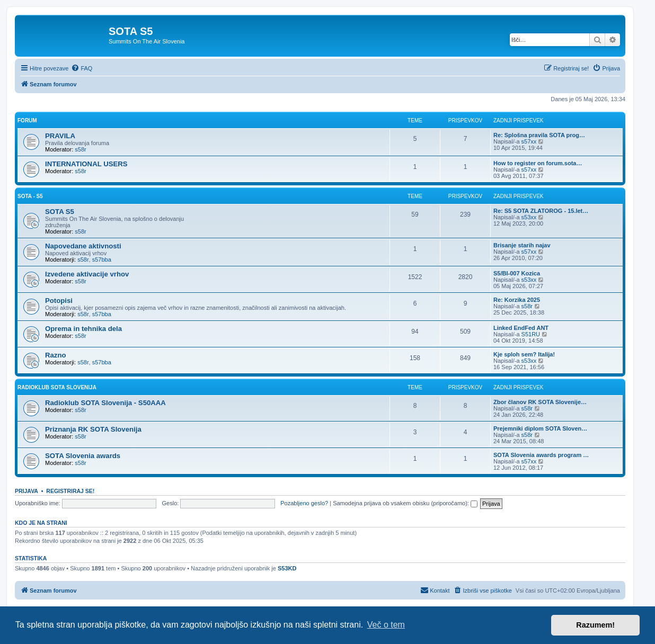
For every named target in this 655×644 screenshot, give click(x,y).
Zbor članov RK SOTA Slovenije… (540, 402)
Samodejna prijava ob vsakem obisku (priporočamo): (405, 503)
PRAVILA (60, 136)
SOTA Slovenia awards (83, 456)
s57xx (529, 141)
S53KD (287, 568)
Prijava (26, 491)
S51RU (531, 334)
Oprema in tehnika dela (83, 329)
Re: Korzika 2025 (517, 300)
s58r (80, 149)
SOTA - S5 (30, 196)
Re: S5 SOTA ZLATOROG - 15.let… (541, 211)
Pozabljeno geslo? (304, 503)
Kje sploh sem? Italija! (524, 354)
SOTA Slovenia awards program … (541, 455)
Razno (56, 355)
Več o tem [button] (386, 625)
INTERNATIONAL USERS (86, 164)
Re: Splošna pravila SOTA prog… (539, 135)
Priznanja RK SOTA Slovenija (93, 429)
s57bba (102, 260)
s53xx (529, 217)
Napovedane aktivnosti (83, 246)
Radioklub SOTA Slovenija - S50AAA (105, 403)
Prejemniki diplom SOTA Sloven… (540, 428)
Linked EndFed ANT (521, 328)
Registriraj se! (70, 491)
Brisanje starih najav (522, 245)
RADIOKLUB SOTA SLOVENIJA (57, 387)
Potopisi (59, 301)
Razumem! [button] (595, 625)
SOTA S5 (60, 212)
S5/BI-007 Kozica (517, 273)
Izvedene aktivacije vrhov (87, 274)
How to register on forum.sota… (538, 163)
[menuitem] (82, 68)
